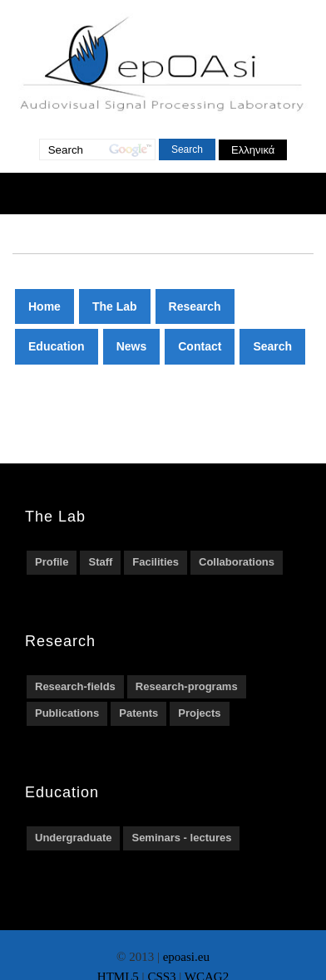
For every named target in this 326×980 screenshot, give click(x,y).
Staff (100, 562)
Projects (199, 713)
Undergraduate (73, 838)
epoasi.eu (186, 957)
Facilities (156, 562)
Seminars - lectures (181, 838)
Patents (138, 713)
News (132, 346)
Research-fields (75, 686)
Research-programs (187, 686)
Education (57, 346)
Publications (67, 713)
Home (44, 306)
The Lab (115, 306)
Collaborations (237, 562)
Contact (200, 346)
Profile (52, 562)
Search (272, 346)
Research (195, 306)
